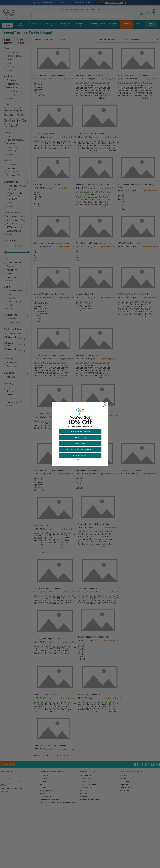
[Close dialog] (105, 405)
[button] (80, 431)
